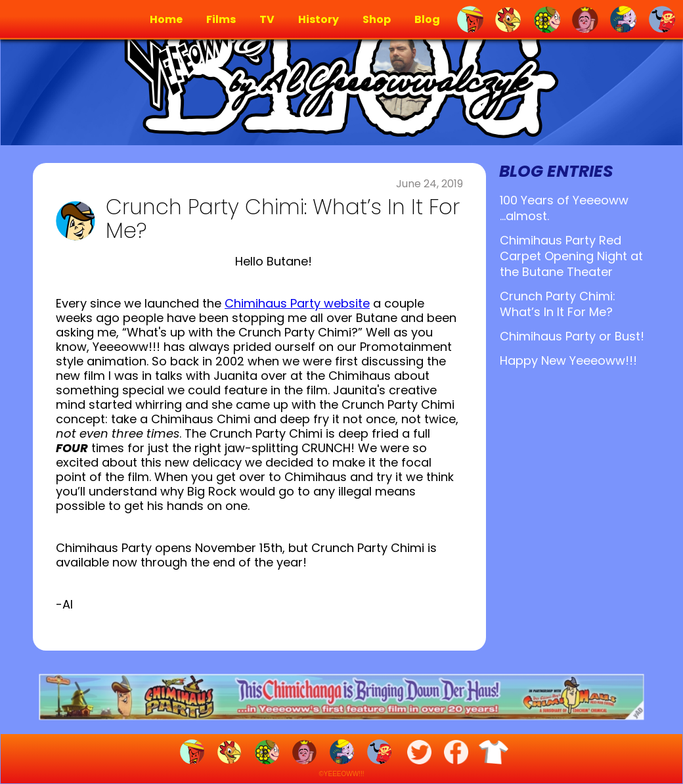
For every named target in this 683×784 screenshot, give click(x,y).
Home (166, 20)
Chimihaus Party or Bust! (572, 336)
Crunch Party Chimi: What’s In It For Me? (558, 304)
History (319, 20)
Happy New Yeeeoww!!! (568, 360)
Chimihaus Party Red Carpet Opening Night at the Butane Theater (571, 256)
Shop (377, 20)
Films (221, 20)
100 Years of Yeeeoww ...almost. (564, 208)
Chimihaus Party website (297, 303)
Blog (427, 20)
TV (267, 20)
